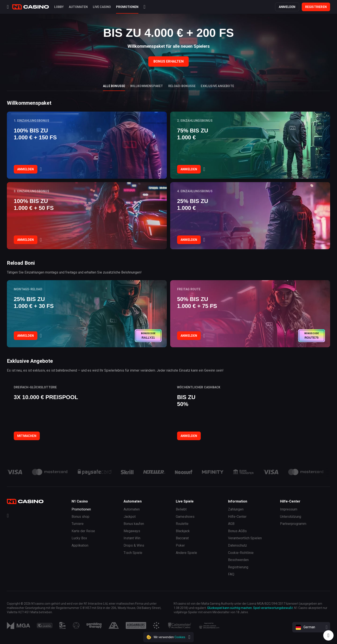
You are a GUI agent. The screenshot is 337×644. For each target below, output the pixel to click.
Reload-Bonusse (182, 86)
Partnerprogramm (293, 524)
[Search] (145, 7)
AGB (231, 524)
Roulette (182, 524)
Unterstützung (291, 517)
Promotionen (81, 509)
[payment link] (50, 472)
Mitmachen (27, 436)
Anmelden (287, 7)
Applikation (80, 545)
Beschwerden (238, 560)
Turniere (78, 524)
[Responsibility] (45, 626)
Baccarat (182, 538)
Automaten (132, 509)
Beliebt (181, 509)
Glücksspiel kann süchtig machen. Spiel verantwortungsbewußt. (250, 608)
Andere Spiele (186, 553)
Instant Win (132, 538)
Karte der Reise (83, 531)
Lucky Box (79, 538)
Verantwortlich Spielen (245, 538)
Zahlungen (236, 509)
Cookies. (180, 637)
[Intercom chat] (328, 635)
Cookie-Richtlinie (241, 553)
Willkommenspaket (147, 86)
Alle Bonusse (114, 86)
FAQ (231, 574)
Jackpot (130, 517)
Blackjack (183, 531)
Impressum (289, 509)
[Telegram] (8, 516)
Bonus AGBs (237, 531)
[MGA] (18, 626)
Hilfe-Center (237, 517)
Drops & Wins (134, 545)
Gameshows (185, 517)
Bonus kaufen (134, 524)
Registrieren (316, 7)
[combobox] (311, 627)
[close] (189, 637)
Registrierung (238, 567)
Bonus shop (80, 517)
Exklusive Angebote (217, 86)
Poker (180, 545)
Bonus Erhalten (168, 61)
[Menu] (8, 7)
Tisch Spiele (133, 553)
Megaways (132, 531)
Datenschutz (237, 545)
